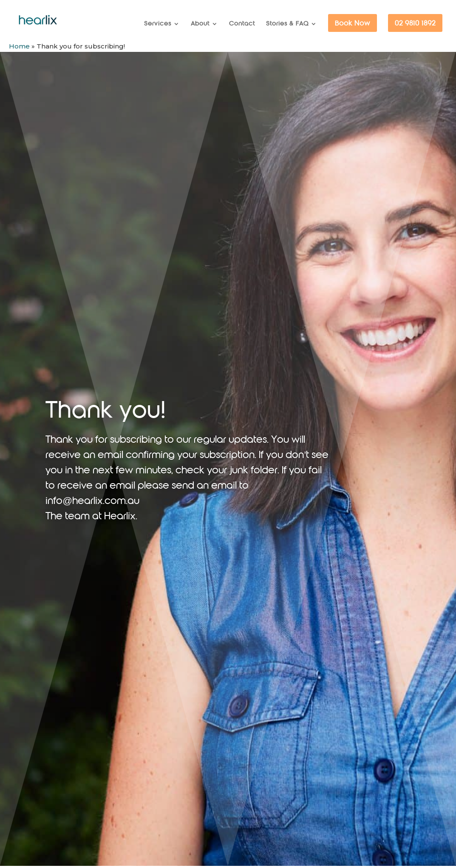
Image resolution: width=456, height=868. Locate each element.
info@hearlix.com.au (92, 501)
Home (19, 46)
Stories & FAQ (287, 24)
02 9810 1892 (415, 23)
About (200, 24)
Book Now (353, 23)
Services (158, 24)
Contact (242, 24)
